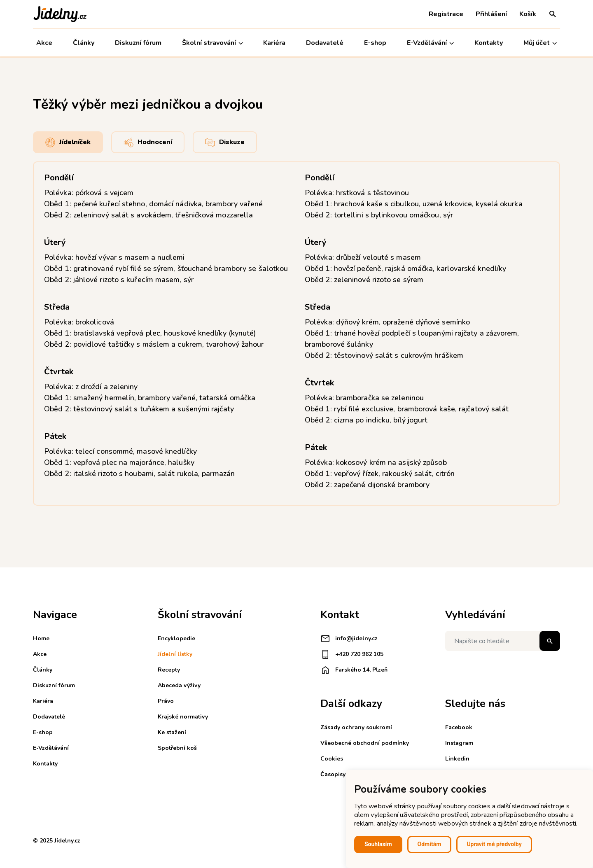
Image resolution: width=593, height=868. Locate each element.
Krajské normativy (183, 717)
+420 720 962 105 (352, 654)
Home (41, 638)
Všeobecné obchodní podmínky (365, 743)
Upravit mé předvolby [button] (494, 844)
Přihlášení (491, 14)
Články (84, 43)
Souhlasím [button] (378, 844)
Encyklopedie (176, 638)
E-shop (375, 43)
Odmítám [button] (430, 844)
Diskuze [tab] (225, 142)
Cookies (332, 759)
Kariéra (275, 43)
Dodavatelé (325, 43)
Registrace (446, 14)
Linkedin (457, 759)
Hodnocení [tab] (148, 142)
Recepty (169, 670)
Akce (44, 43)
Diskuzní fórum (138, 43)
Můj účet (540, 43)
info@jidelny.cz (349, 639)
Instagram (459, 743)
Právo (166, 701)
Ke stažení (172, 732)
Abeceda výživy (179, 685)
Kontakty (489, 43)
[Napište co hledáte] (503, 641)
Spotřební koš (177, 748)
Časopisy (333, 774)
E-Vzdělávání (430, 43)
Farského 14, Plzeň (354, 670)
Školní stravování (212, 43)
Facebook (459, 727)
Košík (528, 14)
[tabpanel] (296, 334)
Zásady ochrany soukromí (356, 727)
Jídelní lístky (175, 654)
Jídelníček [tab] (68, 142)
